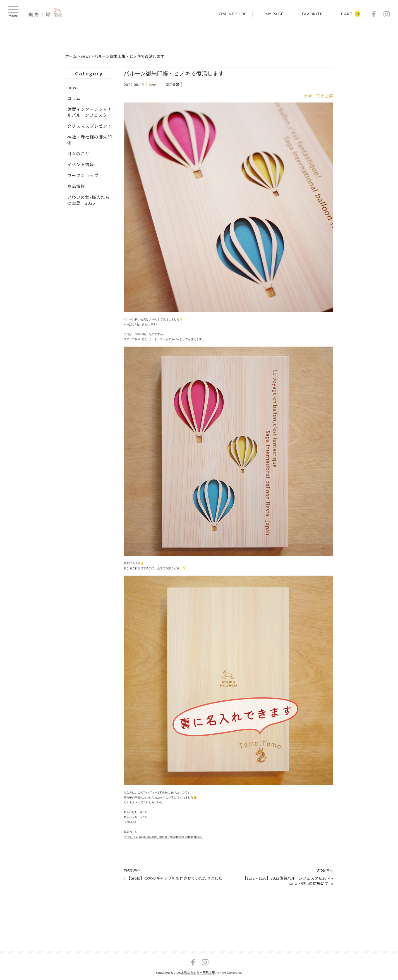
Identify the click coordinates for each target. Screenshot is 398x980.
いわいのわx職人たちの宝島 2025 (88, 200)
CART (347, 14)
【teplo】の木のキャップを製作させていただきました (174, 881)
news (153, 84)
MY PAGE (274, 14)
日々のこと (78, 153)
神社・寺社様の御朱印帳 (90, 140)
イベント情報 (81, 164)
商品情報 (172, 84)
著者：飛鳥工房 (318, 96)
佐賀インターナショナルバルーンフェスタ (90, 112)
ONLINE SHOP (233, 14)
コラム (74, 98)
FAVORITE (312, 14)
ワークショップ (83, 175)
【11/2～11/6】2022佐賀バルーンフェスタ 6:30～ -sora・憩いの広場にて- (288, 883)
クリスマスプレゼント (90, 126)
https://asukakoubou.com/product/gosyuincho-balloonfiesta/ (163, 839)
